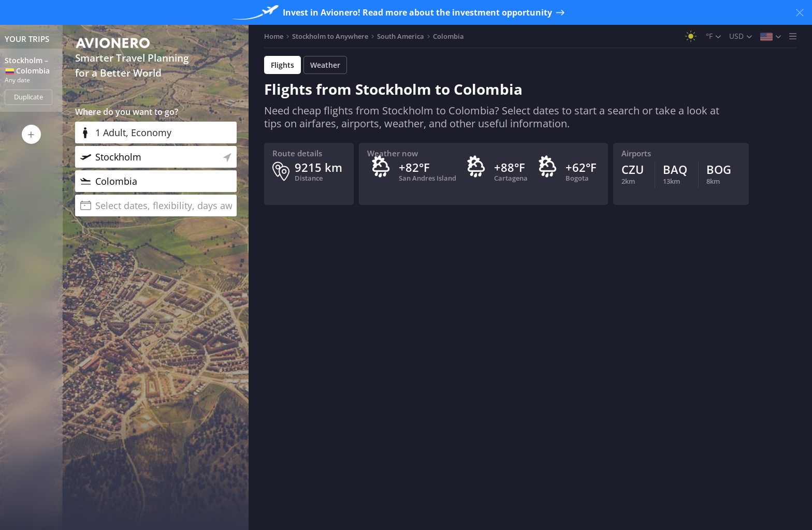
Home (274, 36)
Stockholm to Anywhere (330, 36)
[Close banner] (800, 12)
